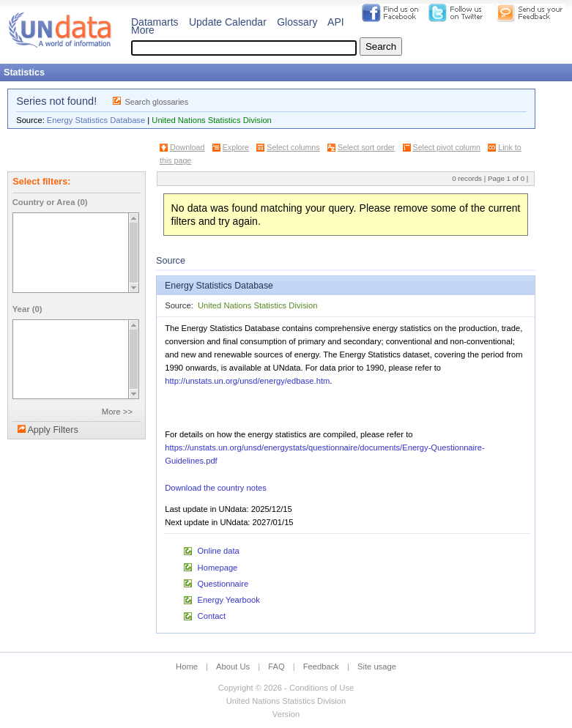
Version (286, 714)
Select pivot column (447, 147)
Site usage (377, 666)
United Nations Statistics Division (212, 120)
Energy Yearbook (229, 600)
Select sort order (366, 147)
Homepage (218, 568)
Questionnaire (223, 584)
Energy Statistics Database (96, 120)
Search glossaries (156, 102)
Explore (236, 147)
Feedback (321, 666)
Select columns (293, 147)
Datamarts (155, 22)
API (336, 22)
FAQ (276, 666)
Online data (219, 551)
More (143, 30)
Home (187, 666)
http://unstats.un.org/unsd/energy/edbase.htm (247, 381)
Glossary (297, 22)
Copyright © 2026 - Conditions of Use (286, 688)
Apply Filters (52, 430)
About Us (233, 666)
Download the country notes (216, 488)
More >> (117, 412)
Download (187, 147)
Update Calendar (228, 22)
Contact (212, 616)
